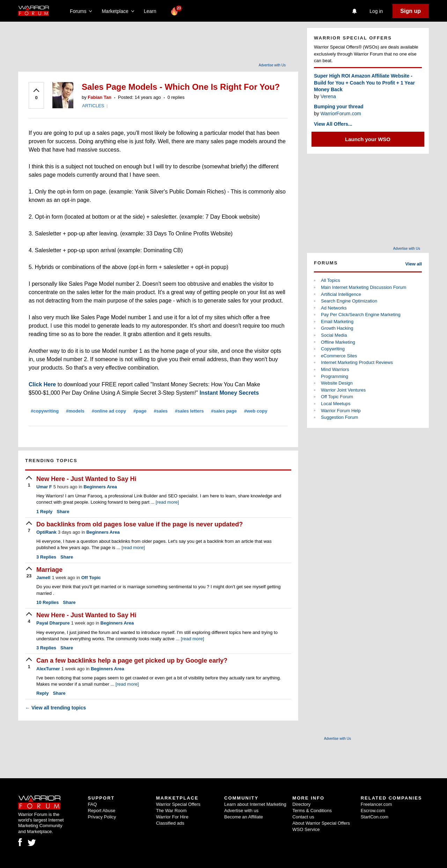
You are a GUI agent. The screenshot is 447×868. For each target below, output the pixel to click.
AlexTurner (48, 669)
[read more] (167, 502)
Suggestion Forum (339, 417)
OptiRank (46, 532)
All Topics (331, 280)
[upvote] (36, 95)
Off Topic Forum (337, 397)
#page (140, 411)
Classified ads (170, 823)
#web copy (256, 411)
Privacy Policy (102, 817)
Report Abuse (101, 811)
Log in (376, 11)
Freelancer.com (376, 804)
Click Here (42, 384)
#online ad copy (109, 411)
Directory (301, 804)
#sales (161, 411)
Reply (44, 512)
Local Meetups (336, 404)
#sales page (224, 411)
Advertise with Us (272, 65)
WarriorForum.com (341, 114)
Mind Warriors (335, 369)
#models (75, 411)
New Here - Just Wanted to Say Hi (86, 479)
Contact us (303, 817)
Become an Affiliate (244, 817)
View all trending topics (56, 708)
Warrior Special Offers (178, 804)
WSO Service (306, 829)
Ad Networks (334, 308)
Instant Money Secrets (229, 393)
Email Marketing (337, 322)
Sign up (411, 11)
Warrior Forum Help (341, 411)
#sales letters (189, 411)
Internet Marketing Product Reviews (357, 362)
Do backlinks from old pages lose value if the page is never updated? (140, 524)
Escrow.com (373, 811)
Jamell (43, 578)
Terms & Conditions (312, 811)
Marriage (49, 570)
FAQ (92, 804)
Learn (152, 11)
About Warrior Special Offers (321, 823)
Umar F (44, 487)
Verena (328, 96)
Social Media (334, 335)
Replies (46, 557)
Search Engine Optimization (349, 301)
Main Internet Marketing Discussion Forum (364, 287)
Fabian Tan (100, 97)
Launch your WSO (368, 139)
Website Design (337, 383)
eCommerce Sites (339, 356)
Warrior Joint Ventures (343, 390)
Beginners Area (100, 487)
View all (414, 264)
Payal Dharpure (53, 623)
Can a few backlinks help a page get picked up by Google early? (132, 661)
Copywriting (333, 349)
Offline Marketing (338, 342)
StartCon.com (375, 817)
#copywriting (45, 411)
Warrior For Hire (172, 817)
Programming (335, 376)
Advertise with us (241, 811)
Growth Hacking (337, 328)
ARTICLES (93, 106)
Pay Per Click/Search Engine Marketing (361, 315)
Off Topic (91, 578)
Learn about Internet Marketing (255, 804)
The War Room (171, 811)
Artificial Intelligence (341, 294)
